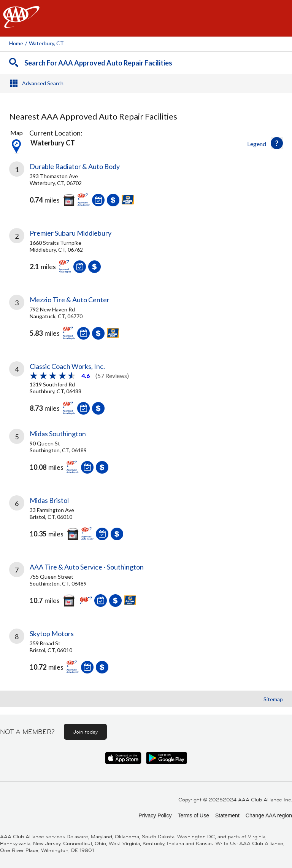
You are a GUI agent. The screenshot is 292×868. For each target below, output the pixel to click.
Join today (85, 732)
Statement (227, 815)
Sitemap (273, 699)
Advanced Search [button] (43, 83)
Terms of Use (193, 815)
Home (16, 43)
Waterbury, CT (46, 43)
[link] (146, 190)
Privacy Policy (155, 815)
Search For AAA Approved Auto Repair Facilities (98, 63)
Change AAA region (269, 815)
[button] (277, 143)
